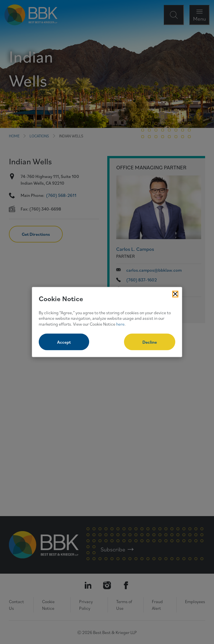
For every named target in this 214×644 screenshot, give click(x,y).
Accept (64, 342)
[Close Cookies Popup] (175, 294)
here (120, 324)
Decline (150, 342)
